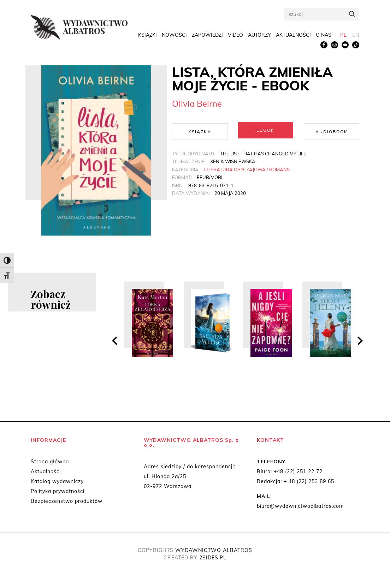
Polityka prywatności (58, 491)
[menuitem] (344, 36)
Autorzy (259, 36)
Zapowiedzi (207, 36)
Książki (147, 36)
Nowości (174, 36)
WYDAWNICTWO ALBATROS (214, 550)
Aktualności (293, 36)
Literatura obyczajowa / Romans (247, 168)
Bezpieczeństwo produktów (67, 501)
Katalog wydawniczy (57, 481)
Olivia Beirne (197, 103)
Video (235, 36)
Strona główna (50, 462)
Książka (200, 130)
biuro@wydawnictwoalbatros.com (300, 506)
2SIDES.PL (213, 558)
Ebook (265, 130)
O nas (324, 36)
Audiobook (332, 130)
